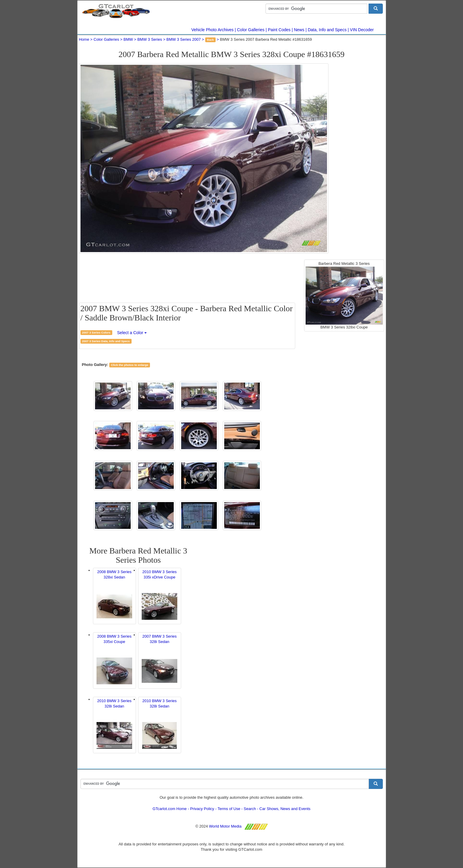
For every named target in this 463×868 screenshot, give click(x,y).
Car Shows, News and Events (285, 809)
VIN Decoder (362, 30)
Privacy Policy (202, 809)
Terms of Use (229, 809)
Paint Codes (279, 30)
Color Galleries (251, 30)
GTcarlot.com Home (170, 809)
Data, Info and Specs (327, 30)
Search (250, 809)
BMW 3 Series (150, 39)
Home (84, 39)
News (299, 30)
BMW (128, 39)
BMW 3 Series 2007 (184, 39)
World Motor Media (225, 826)
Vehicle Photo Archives (212, 30)
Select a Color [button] (132, 333)
